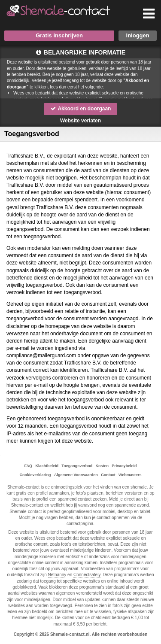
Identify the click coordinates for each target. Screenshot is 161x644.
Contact (108, 475)
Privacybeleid (124, 466)
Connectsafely (87, 575)
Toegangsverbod (77, 466)
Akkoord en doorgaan (81, 109)
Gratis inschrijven (59, 35)
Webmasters (130, 475)
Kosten (102, 466)
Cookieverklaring (35, 475)
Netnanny (57, 575)
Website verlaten (80, 121)
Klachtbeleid (47, 466)
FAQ (29, 466)
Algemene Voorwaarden (76, 475)
